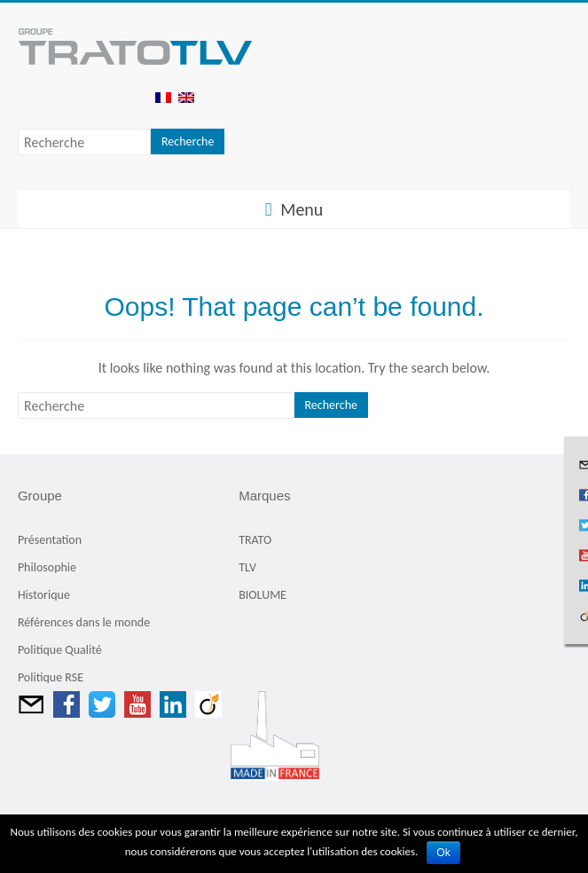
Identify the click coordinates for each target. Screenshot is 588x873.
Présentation (50, 540)
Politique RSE (51, 677)
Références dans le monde (84, 622)
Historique (44, 595)
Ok (443, 853)
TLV (247, 567)
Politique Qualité (60, 650)
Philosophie (47, 567)
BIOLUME (263, 595)
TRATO (255, 540)
